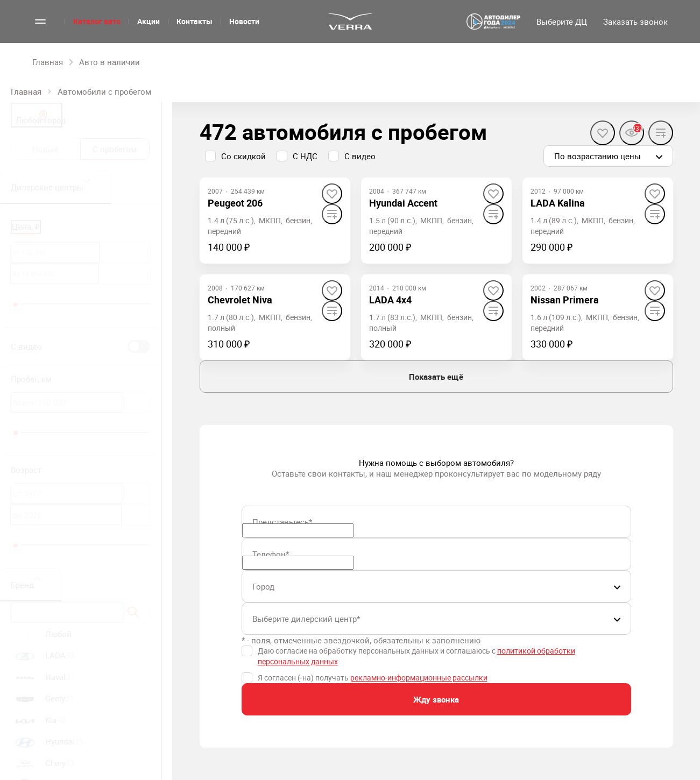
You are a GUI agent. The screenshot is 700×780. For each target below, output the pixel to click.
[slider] (16, 304)
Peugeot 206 (235, 203)
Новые (45, 149)
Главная (26, 91)
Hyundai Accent (403, 203)
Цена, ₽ (26, 226)
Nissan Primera (565, 300)
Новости (244, 21)
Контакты (195, 21)
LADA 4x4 (390, 300)
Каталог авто (97, 21)
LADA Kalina (558, 203)
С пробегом (115, 149)
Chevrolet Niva (240, 300)
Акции (149, 21)
